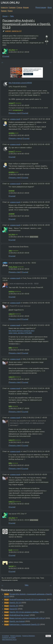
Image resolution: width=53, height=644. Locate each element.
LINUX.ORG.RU (10, 3)
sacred (11, 566)
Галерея (12, 7)
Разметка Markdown (29, 636)
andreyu (12, 291)
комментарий (15, 119)
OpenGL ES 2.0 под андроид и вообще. (24, 612)
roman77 (12, 103)
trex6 (10, 550)
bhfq (10, 348)
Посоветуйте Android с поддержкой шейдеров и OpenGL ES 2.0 (26, 24)
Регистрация (41, 7)
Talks (12, 16)
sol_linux (12, 50)
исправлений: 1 (18, 110)
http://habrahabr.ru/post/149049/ (20, 83)
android (8, 31)
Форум (26, 7)
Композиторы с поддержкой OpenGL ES (24, 624)
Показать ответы (15, 138)
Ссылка (6, 56)
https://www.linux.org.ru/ (9, 640)
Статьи (19, 7)
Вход (50, 7)
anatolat (12, 191)
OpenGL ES (14, 606)
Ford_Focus (13, 267)
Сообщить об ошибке (9, 638)
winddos (12, 133)
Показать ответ (15, 113)
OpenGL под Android (17, 621)
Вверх (48, 636)
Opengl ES (13, 609)
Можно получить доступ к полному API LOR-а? (27, 618)
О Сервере (6, 636)
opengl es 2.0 (16, 31)
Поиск (10, 11)
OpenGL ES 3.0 (15, 603)
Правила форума (16, 636)
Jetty (10, 251)
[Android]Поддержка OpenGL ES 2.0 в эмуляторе (28, 600)
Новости (4, 7)
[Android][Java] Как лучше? (19, 615)
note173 (12, 314)
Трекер (4, 11)
